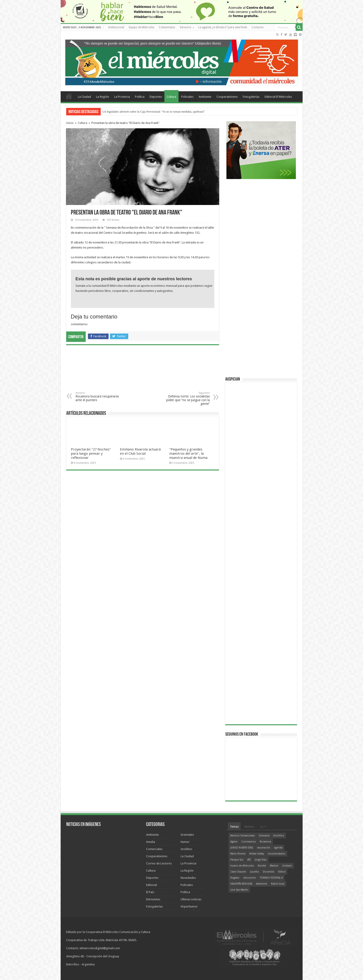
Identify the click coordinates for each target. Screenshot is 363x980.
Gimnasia (264, 836)
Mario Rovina (238, 854)
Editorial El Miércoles (278, 97)
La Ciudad (84, 97)
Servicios (185, 27)
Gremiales (187, 835)
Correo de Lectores (159, 863)
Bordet (262, 866)
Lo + (263, 827)
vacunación (264, 848)
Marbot (274, 866)
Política (140, 97)
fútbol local (278, 884)
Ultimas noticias (191, 899)
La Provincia (122, 97)
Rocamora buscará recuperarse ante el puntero (99, 397)
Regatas (235, 878)
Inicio (70, 123)
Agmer (234, 842)
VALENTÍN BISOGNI (241, 884)
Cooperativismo (227, 97)
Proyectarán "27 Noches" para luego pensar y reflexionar (91, 454)
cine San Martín (239, 890)
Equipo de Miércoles (141, 27)
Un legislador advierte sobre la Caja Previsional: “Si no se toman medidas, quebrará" (154, 112)
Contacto (258, 27)
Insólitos (186, 849)
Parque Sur (237, 860)
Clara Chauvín (238, 872)
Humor (185, 842)
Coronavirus (249, 842)
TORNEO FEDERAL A (271, 878)
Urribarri (287, 866)
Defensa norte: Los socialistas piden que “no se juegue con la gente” (186, 399)
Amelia (151, 842)
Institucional (116, 27)
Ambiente (205, 97)
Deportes (156, 97)
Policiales (187, 97)
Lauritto (255, 872)
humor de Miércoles (242, 866)
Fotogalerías (251, 97)
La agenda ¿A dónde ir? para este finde (223, 27)
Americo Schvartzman (243, 836)
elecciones (250, 878)
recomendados (277, 854)
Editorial (152, 885)
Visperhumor (189, 906)
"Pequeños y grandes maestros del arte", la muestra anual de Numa (188, 454)
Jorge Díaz (261, 860)
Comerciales (154, 849)
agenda (278, 848)
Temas (234, 827)
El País (150, 892)
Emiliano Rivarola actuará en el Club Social (140, 451)
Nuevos (249, 827)
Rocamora (265, 842)
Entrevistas (153, 899)
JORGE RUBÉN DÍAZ (242, 848)
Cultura (171, 97)
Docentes (269, 872)
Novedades (188, 878)
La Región (103, 97)
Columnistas (167, 27)
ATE (249, 860)
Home (69, 96)
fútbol (282, 872)
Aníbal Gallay (257, 854)
